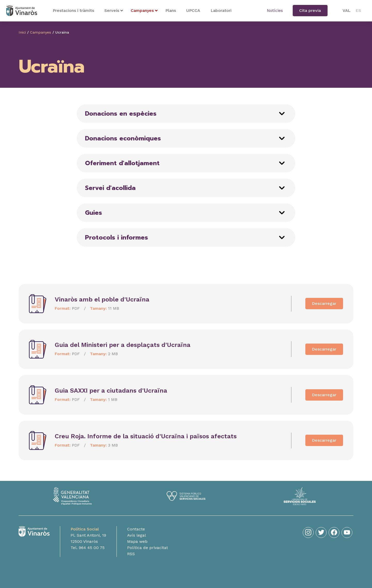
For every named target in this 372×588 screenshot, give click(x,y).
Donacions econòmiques (123, 138)
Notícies (275, 10)
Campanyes (41, 32)
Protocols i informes (117, 237)
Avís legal (137, 535)
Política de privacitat (148, 548)
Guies (94, 213)
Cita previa (310, 10)
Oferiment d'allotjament (122, 163)
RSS (131, 554)
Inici (22, 32)
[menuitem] (347, 11)
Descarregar (324, 303)
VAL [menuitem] (347, 10)
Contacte (136, 529)
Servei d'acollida (110, 188)
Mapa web (137, 541)
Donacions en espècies (121, 114)
